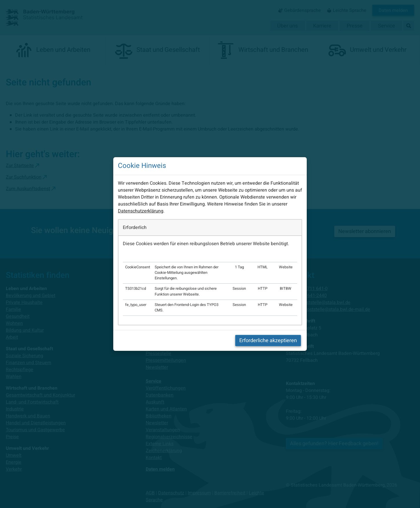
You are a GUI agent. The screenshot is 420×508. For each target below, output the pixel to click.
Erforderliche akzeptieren (268, 341)
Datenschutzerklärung (141, 211)
